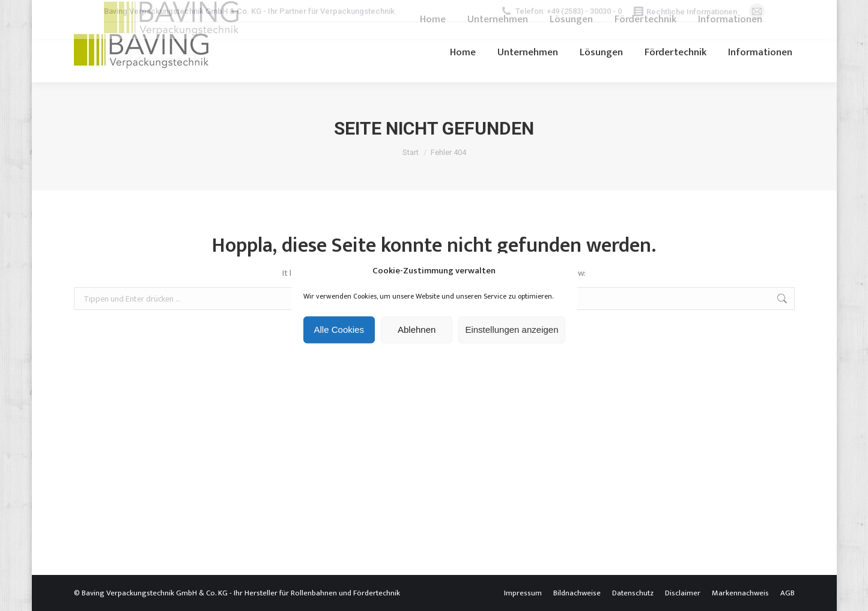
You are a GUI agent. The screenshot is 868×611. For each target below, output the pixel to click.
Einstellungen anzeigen (511, 330)
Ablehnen (417, 330)
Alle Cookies (339, 330)
